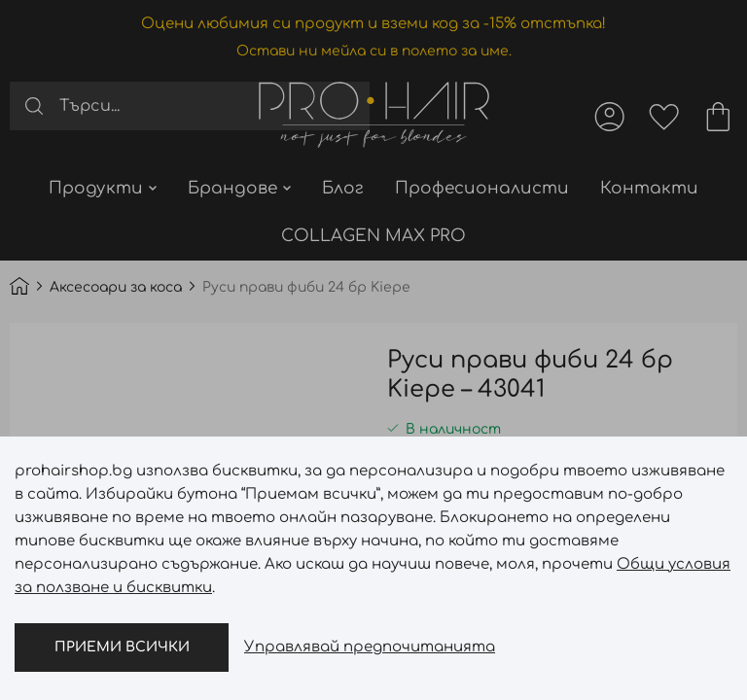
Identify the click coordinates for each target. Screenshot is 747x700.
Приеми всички (122, 647)
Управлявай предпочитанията (370, 647)
